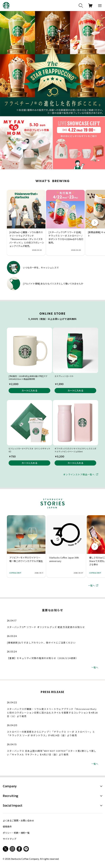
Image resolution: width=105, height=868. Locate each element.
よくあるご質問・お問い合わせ (18, 820)
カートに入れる (30, 390)
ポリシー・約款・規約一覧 (16, 833)
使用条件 (7, 827)
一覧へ (93, 585)
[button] (95, 223)
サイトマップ (9, 839)
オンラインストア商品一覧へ (81, 474)
